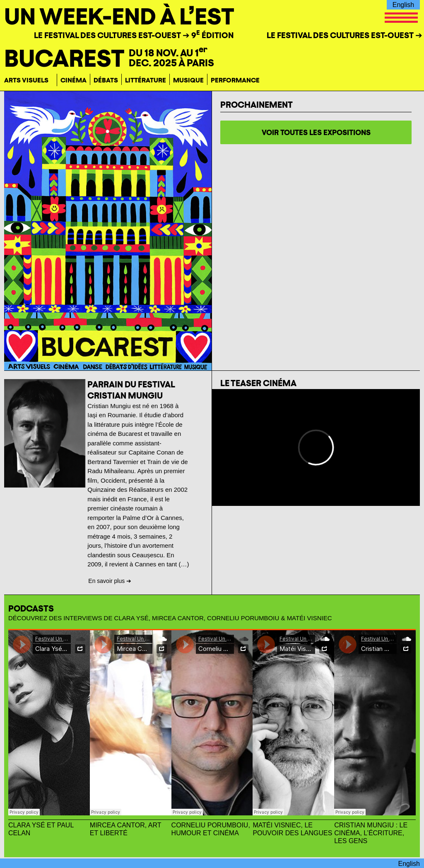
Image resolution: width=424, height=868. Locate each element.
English (403, 5)
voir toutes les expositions (316, 132)
